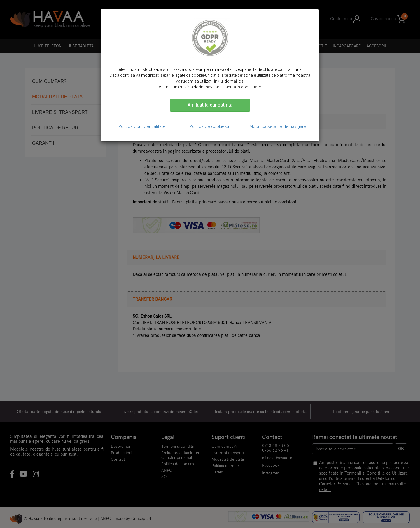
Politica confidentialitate (142, 126)
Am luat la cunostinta (210, 105)
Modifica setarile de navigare (278, 126)
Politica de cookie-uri (210, 126)
